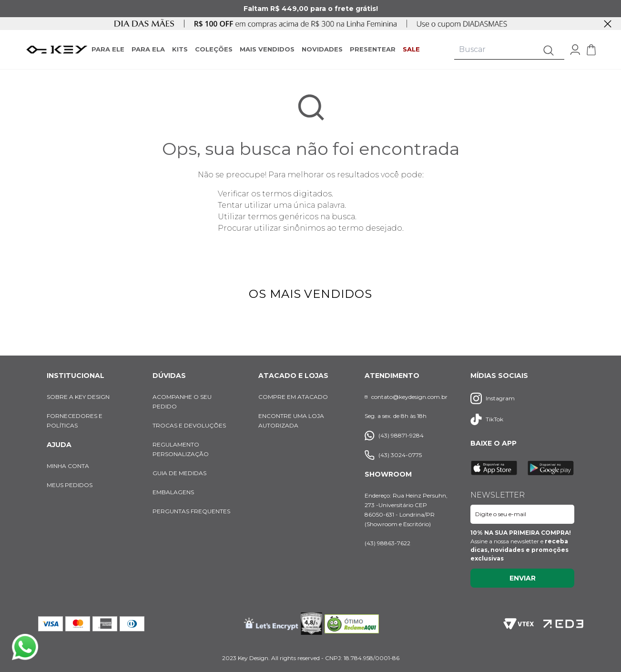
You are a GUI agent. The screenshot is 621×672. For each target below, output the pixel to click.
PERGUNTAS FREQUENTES (191, 511)
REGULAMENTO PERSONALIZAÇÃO (181, 449)
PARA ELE (108, 49)
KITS (180, 49)
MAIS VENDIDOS (267, 49)
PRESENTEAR (373, 49)
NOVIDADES (322, 49)
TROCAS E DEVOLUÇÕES (189, 425)
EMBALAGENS (173, 492)
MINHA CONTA (68, 466)
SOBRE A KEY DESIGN (78, 397)
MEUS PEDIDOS (70, 485)
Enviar (523, 578)
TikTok (487, 419)
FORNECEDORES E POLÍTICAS (75, 421)
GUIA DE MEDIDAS (179, 473)
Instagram (493, 398)
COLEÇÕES (214, 49)
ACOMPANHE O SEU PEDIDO (182, 402)
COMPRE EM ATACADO (293, 397)
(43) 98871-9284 (394, 435)
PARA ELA (148, 49)
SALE (411, 49)
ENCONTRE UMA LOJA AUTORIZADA (291, 421)
